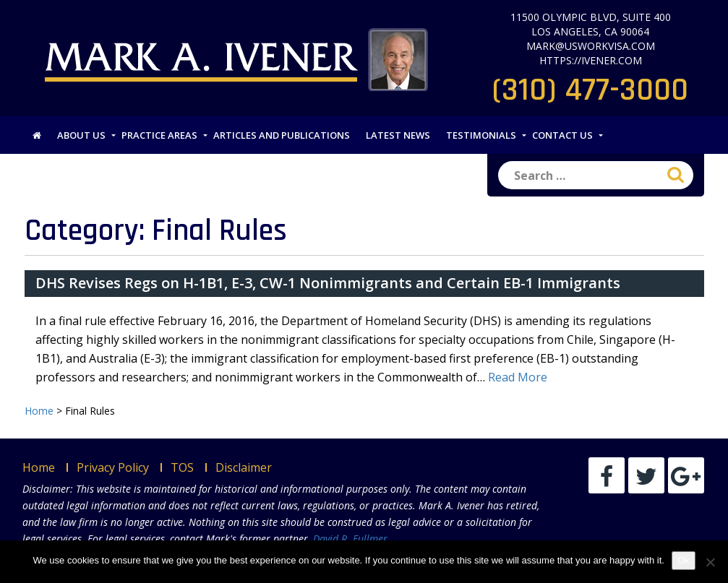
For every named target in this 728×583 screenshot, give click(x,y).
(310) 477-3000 (590, 90)
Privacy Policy (113, 467)
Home (39, 467)
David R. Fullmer (350, 539)
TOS (182, 467)
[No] (710, 562)
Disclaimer (244, 467)
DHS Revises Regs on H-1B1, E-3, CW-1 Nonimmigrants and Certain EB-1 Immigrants (328, 283)
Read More (518, 377)
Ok (684, 560)
